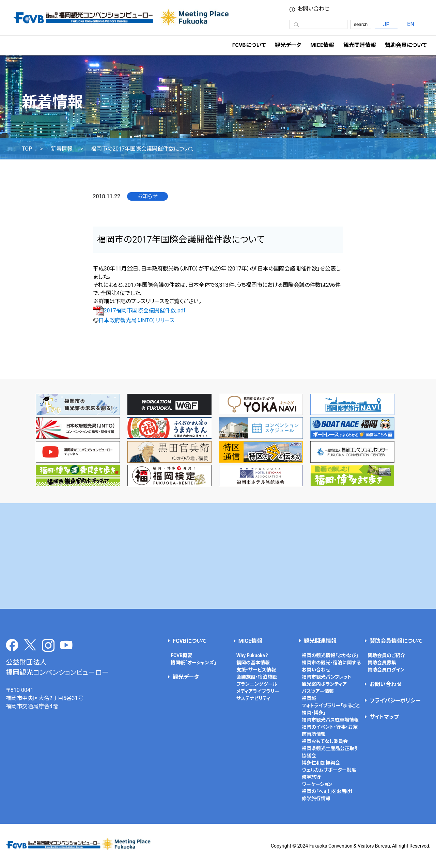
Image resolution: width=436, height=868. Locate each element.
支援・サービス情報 (256, 670)
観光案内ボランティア (324, 684)
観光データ (288, 45)
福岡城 (309, 698)
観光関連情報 (320, 641)
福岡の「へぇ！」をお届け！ (327, 791)
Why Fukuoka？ (252, 655)
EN (411, 24)
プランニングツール (257, 684)
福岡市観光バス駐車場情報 (330, 720)
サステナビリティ (253, 698)
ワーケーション (317, 784)
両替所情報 (314, 734)
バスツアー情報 (318, 691)
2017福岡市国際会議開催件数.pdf (139, 311)
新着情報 (62, 149)
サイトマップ (384, 717)
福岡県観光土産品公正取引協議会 (330, 752)
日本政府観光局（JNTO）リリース (136, 320)
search (361, 24)
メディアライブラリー (258, 691)
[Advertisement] (218, 556)
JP (386, 24)
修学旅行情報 (316, 799)
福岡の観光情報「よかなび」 (330, 655)
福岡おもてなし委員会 (325, 741)
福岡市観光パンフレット (327, 677)
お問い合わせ (314, 9)
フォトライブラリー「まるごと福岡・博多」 (331, 709)
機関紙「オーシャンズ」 (193, 663)
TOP (27, 149)
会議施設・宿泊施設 (257, 677)
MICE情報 (322, 45)
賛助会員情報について (396, 641)
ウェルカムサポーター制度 (329, 770)
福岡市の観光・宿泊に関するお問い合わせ (331, 666)
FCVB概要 (181, 655)
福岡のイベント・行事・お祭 (330, 727)
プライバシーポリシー (395, 701)
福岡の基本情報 (253, 663)
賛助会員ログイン (386, 670)
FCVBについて (190, 641)
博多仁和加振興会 (321, 763)
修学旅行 (311, 777)
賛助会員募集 (382, 663)
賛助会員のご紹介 (386, 655)
